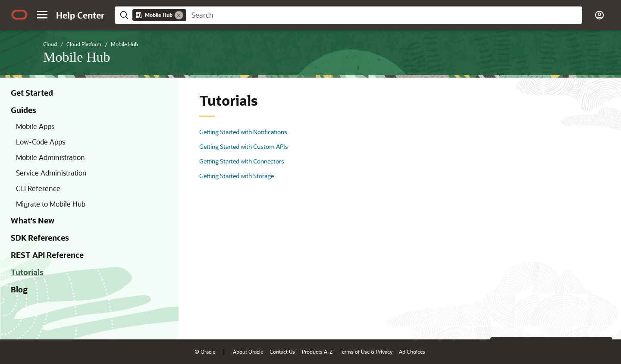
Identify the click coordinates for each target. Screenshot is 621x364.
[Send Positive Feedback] (601, 320)
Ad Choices (412, 351)
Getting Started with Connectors (242, 161)
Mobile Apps (35, 126)
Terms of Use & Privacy (366, 351)
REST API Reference (47, 255)
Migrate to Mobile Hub (51, 204)
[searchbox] (384, 15)
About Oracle (248, 351)
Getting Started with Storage (237, 176)
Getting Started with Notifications (243, 132)
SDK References (40, 238)
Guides (24, 110)
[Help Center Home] (80, 15)
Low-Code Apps (41, 142)
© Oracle (205, 351)
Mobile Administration (50, 157)
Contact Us (282, 351)
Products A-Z (317, 351)
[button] (42, 15)
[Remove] (179, 15)
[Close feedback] (481, 320)
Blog (19, 289)
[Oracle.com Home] (19, 15)
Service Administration (51, 173)
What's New (33, 220)
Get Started (32, 93)
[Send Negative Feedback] (579, 320)
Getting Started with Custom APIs (244, 146)
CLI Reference (38, 188)
